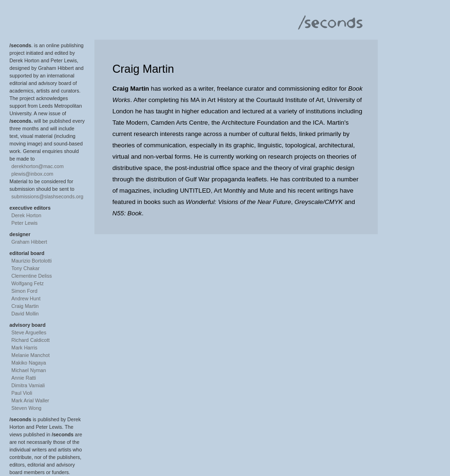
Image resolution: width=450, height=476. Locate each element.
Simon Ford (24, 291)
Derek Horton (26, 215)
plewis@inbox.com (32, 174)
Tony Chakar (25, 268)
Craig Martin (25, 306)
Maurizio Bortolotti (31, 261)
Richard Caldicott (30, 340)
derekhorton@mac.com (38, 166)
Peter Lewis (25, 223)
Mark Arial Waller (30, 400)
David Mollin (25, 314)
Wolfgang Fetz (28, 283)
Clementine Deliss (32, 276)
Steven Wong (26, 408)
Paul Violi (22, 393)
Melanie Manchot (30, 355)
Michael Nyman (29, 370)
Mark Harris (24, 348)
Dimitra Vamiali (28, 385)
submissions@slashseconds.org (47, 196)
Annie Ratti (24, 378)
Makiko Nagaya (29, 363)
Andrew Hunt (26, 298)
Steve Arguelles (29, 332)
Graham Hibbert (29, 242)
